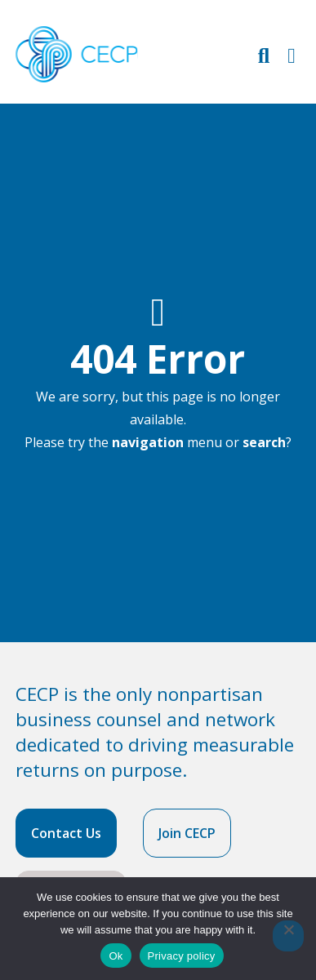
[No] (288, 936)
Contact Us (66, 833)
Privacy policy (182, 956)
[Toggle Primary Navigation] (292, 55)
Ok (116, 956)
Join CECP (187, 833)
